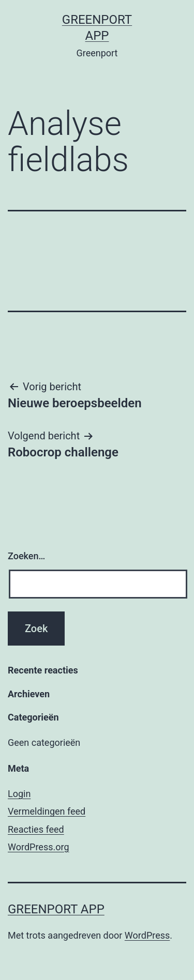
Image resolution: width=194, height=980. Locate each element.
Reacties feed (36, 829)
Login (19, 794)
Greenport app (56, 909)
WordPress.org (39, 847)
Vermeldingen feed (47, 811)
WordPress (147, 935)
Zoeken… (26, 556)
